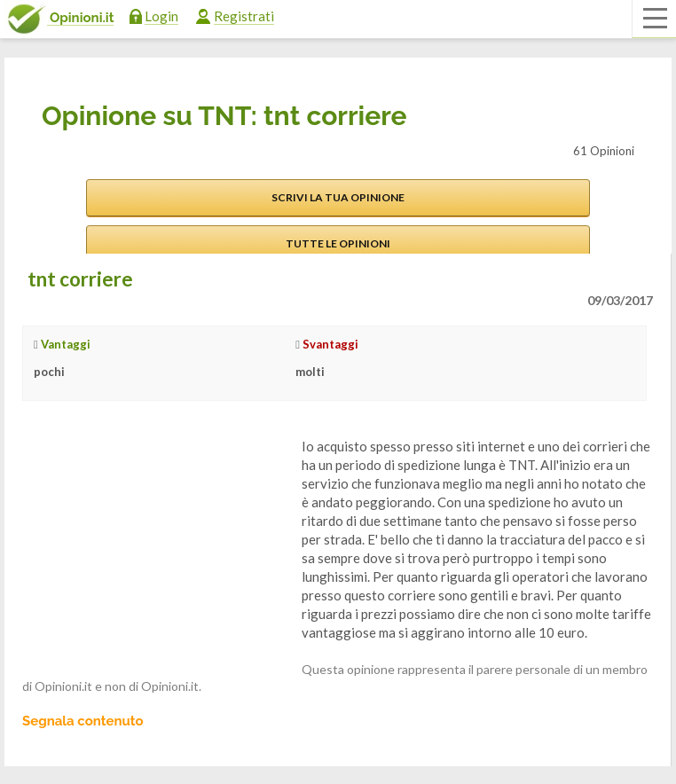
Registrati (244, 16)
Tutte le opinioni (338, 243)
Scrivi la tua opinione (338, 197)
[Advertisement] (155, 548)
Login (161, 16)
